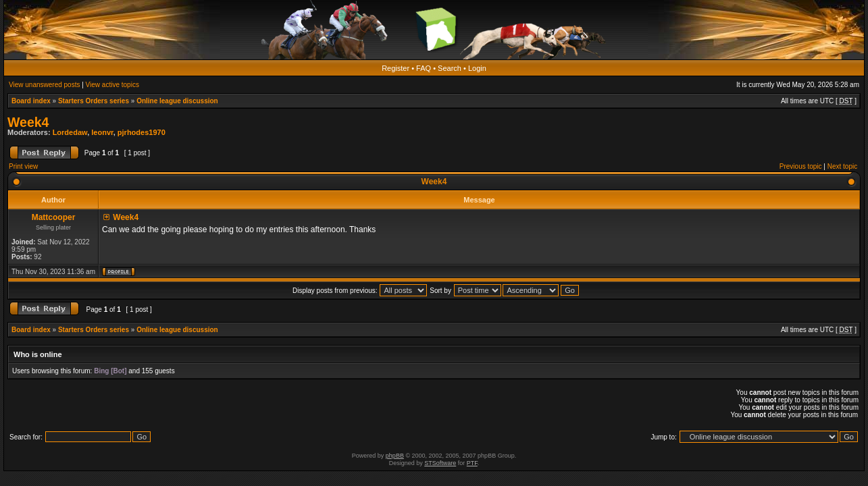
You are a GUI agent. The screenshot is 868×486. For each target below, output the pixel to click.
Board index (31, 101)
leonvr (102, 132)
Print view (23, 166)
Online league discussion (177, 101)
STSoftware (440, 463)
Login (477, 68)
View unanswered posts (44, 85)
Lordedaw (70, 132)
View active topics (112, 85)
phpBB (395, 456)
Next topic (842, 166)
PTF (472, 463)
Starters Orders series (94, 101)
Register (395, 68)
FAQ (424, 68)
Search (450, 68)
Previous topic (801, 166)
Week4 (28, 122)
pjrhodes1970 (142, 132)
